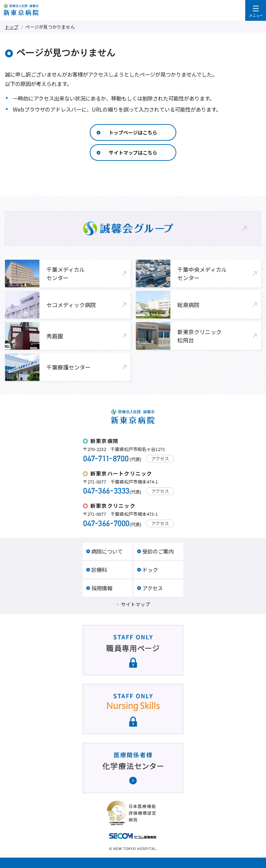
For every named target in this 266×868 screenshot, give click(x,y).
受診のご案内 (158, 551)
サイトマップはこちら (133, 153)
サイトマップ (135, 604)
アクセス (160, 458)
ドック (150, 570)
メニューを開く (256, 10)
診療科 (99, 570)
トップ (12, 27)
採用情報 (102, 588)
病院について (107, 551)
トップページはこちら (133, 132)
